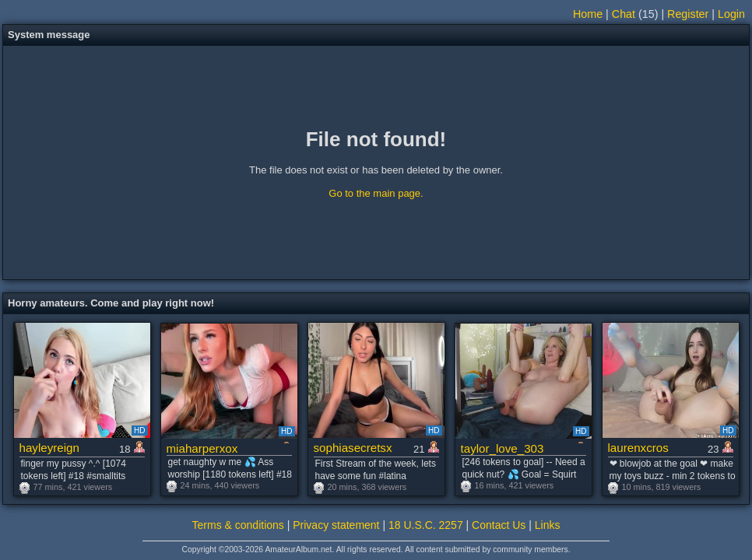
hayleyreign (49, 448)
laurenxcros (638, 448)
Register (688, 14)
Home (588, 14)
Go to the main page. (376, 193)
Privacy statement (336, 525)
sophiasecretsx (353, 448)
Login (731, 14)
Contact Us (499, 525)
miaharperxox (202, 448)
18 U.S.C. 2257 (426, 525)
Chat (624, 14)
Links (548, 525)
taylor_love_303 (503, 448)
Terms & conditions (238, 525)
